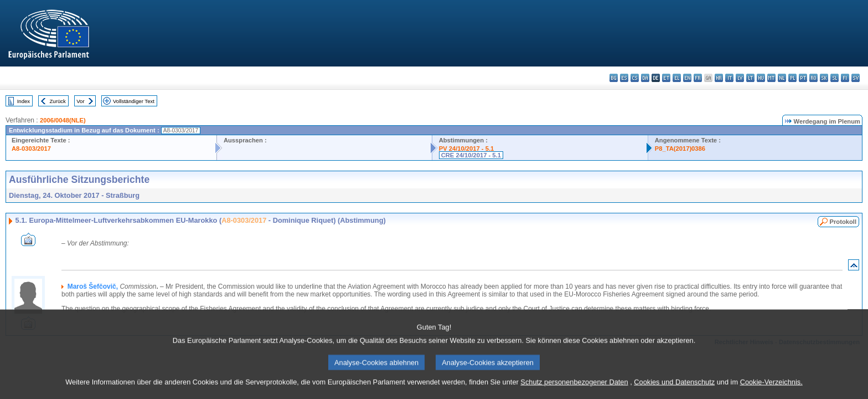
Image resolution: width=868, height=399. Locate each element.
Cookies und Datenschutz (674, 389)
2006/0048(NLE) (63, 120)
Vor (80, 101)
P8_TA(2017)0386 (680, 149)
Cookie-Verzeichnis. (771, 389)
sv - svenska (856, 78)
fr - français (698, 78)
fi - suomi (845, 78)
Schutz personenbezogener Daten (574, 389)
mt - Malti (771, 78)
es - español (624, 78)
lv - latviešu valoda (740, 78)
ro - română (813, 78)
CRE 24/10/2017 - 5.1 (471, 155)
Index (24, 101)
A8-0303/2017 (31, 149)
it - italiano (729, 78)
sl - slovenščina (835, 78)
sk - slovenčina (824, 78)
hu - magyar (761, 78)
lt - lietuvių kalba (750, 78)
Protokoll (843, 222)
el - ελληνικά (677, 78)
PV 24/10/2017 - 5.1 (467, 149)
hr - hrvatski (719, 78)
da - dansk (645, 78)
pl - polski (792, 78)
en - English (687, 78)
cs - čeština (635, 78)
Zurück (58, 101)
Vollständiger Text (134, 101)
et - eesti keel (666, 78)
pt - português (803, 78)
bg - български (614, 78)
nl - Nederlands (782, 78)
